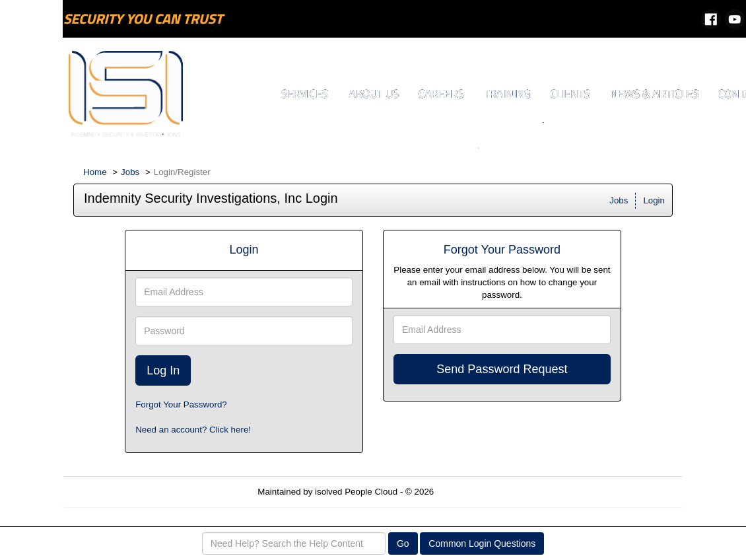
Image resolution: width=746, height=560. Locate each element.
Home (95, 172)
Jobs (130, 172)
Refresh (473, 492)
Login (654, 200)
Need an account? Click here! (193, 430)
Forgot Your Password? (181, 404)
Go (403, 543)
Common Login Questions (482, 543)
